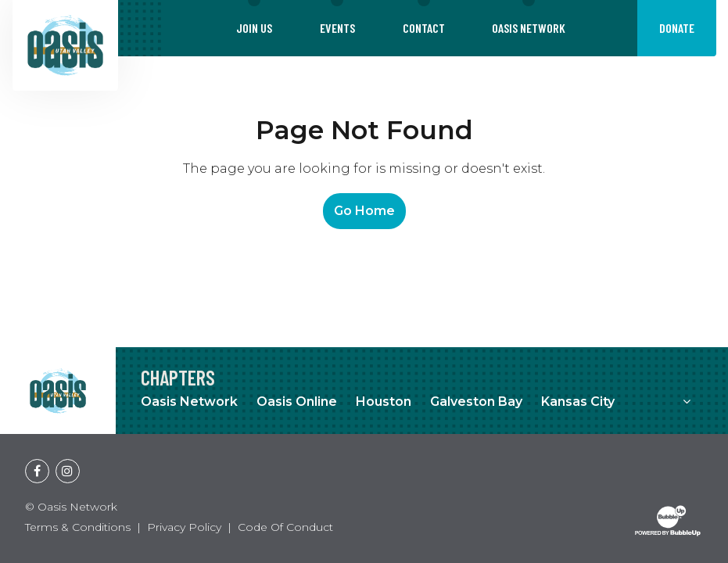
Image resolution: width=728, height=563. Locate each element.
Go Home (364, 211)
